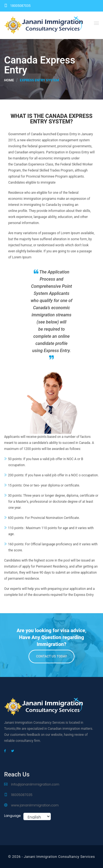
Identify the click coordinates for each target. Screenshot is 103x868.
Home (9, 80)
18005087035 (17, 6)
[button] (96, 23)
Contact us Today (51, 656)
